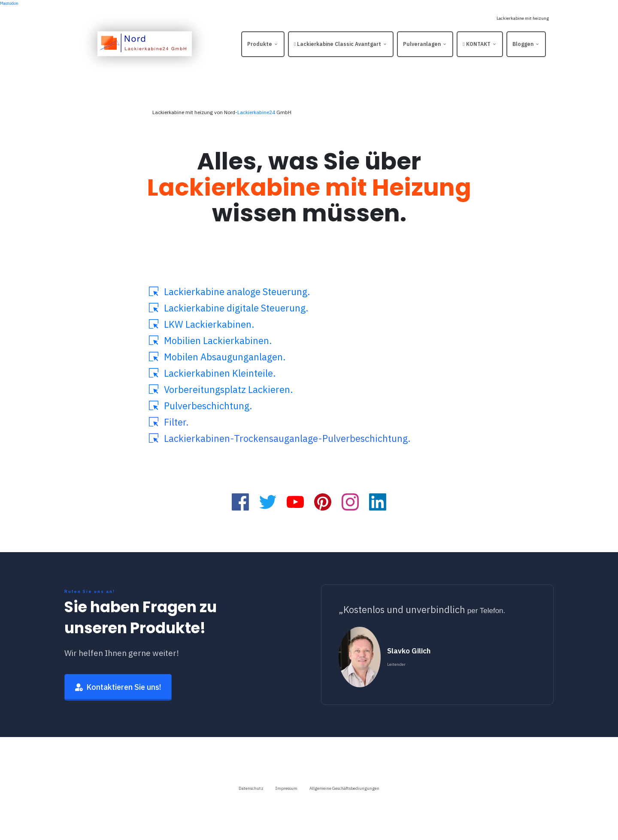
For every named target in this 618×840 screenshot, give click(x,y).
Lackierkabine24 (256, 112)
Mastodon (9, 3)
